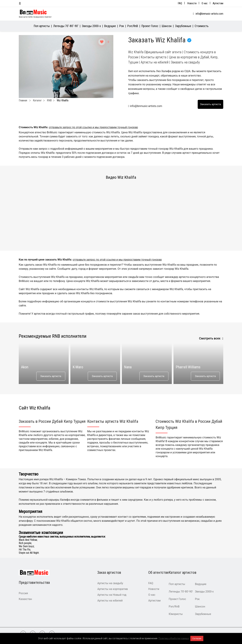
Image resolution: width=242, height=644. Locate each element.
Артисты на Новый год (112, 595)
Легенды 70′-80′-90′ (66, 26)
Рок (122, 26)
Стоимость (202, 26)
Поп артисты (42, 26)
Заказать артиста (51, 376)
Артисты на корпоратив (113, 589)
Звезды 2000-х (91, 26)
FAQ (180, 3)
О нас (205, 3)
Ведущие (110, 26)
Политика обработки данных (174, 638)
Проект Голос (150, 26)
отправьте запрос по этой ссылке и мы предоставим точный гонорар (93, 127)
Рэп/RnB (133, 26)
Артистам (218, 3)
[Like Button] (102, 42)
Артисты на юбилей (110, 601)
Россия (23, 593)
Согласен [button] (197, 638)
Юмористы (176, 614)
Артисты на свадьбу (110, 583)
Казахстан (25, 599)
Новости (192, 3)
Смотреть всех (210, 338)
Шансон (167, 26)
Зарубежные (183, 26)
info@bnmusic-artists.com (209, 14)
